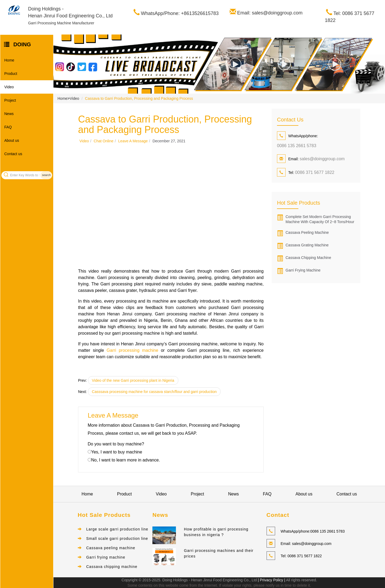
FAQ (8, 127)
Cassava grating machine (307, 245)
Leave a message (133, 141)
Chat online (103, 141)
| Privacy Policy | (271, 580)
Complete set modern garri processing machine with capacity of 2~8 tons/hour (320, 219)
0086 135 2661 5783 (297, 146)
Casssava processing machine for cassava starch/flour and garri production (154, 392)
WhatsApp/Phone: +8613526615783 (180, 13)
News (9, 114)
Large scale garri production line (117, 529)
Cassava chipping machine (308, 258)
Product (11, 74)
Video (9, 87)
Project (10, 100)
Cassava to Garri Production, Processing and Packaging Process (139, 98)
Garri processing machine (132, 350)
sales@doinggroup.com (322, 159)
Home (9, 60)
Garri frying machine (303, 270)
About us (12, 140)
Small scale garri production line (117, 539)
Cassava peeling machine (307, 232)
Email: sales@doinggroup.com (270, 13)
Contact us (13, 154)
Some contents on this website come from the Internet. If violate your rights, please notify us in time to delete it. (219, 585)
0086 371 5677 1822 (315, 172)
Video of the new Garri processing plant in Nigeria (133, 380)
